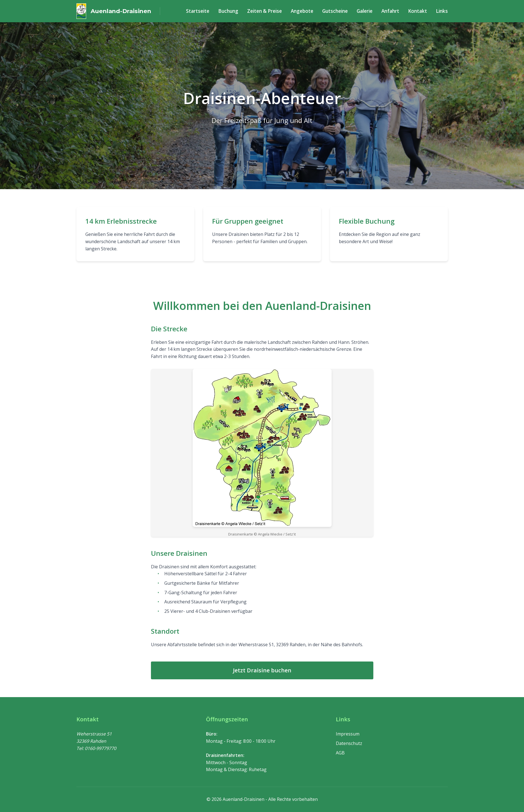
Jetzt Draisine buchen (262, 670)
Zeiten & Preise (269, 11)
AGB (340, 753)
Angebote (306, 11)
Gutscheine (338, 11)
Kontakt (419, 11)
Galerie (367, 11)
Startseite (204, 11)
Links (442, 11)
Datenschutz (349, 743)
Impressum (348, 734)
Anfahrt (393, 11)
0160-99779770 (100, 748)
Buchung (234, 11)
